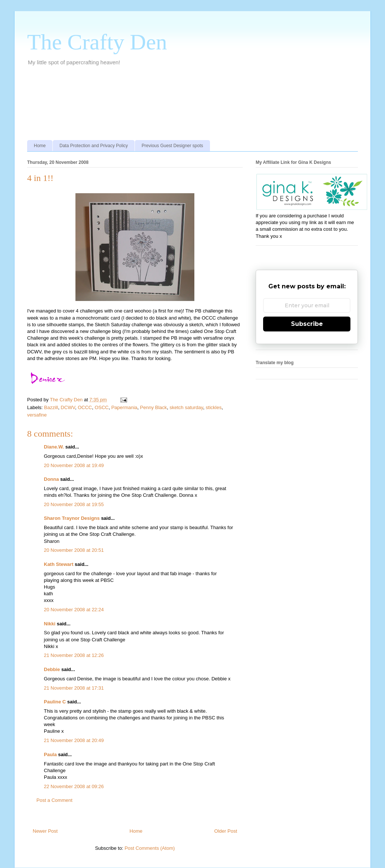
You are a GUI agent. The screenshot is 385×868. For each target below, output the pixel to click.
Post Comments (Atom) (150, 848)
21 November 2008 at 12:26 (74, 655)
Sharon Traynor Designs (72, 518)
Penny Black (153, 407)
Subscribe (307, 324)
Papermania (124, 407)
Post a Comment (54, 800)
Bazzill (51, 407)
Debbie (52, 669)
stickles (214, 407)
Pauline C (55, 702)
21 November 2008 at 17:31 (74, 688)
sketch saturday (186, 407)
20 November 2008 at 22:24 (74, 610)
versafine (37, 415)
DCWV (68, 407)
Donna (51, 479)
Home (40, 146)
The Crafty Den (97, 42)
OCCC (85, 407)
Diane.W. (54, 447)
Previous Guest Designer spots (172, 146)
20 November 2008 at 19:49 (74, 465)
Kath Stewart (59, 564)
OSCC (102, 407)
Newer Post (45, 831)
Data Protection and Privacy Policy (94, 146)
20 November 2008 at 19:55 (74, 504)
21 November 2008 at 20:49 (74, 740)
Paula (50, 754)
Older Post (226, 831)
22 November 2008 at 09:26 (74, 786)
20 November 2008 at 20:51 (74, 550)
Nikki (50, 624)
